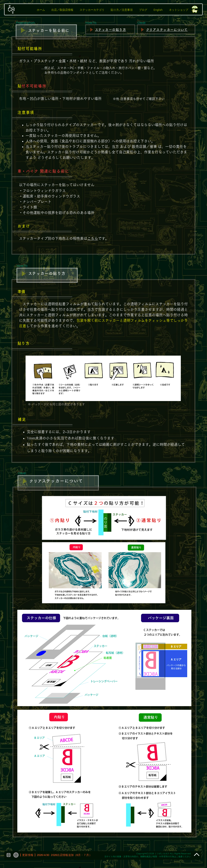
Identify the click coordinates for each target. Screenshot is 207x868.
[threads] (9, 855)
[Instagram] (16, 855)
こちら (93, 238)
